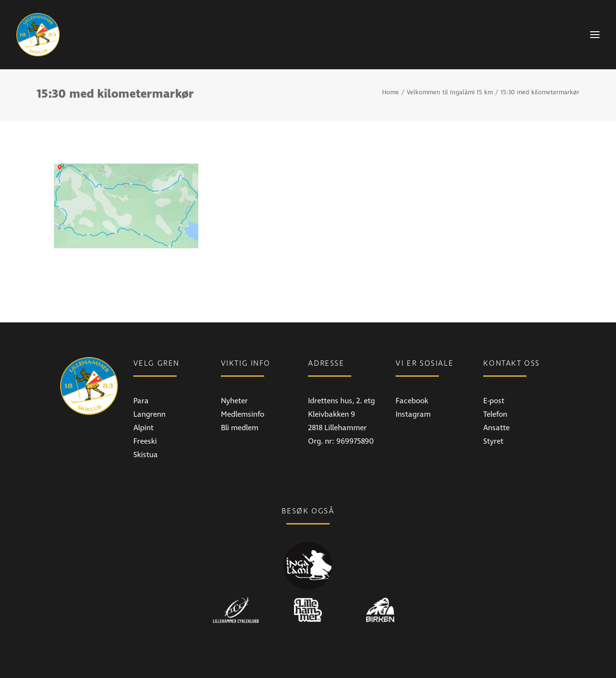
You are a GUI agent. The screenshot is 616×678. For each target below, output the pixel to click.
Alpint (143, 428)
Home (391, 92)
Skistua (146, 455)
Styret (493, 441)
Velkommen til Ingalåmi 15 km (450, 92)
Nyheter (234, 401)
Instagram (413, 414)
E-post (494, 401)
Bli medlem (240, 428)
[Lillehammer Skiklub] (38, 35)
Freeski (145, 441)
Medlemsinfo (243, 414)
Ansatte (496, 428)
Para (141, 401)
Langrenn (149, 414)
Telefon (495, 414)
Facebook (412, 401)
